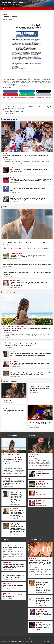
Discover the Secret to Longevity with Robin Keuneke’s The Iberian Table (43, 627)
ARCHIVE (5, 14)
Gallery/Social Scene (10, 119)
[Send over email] (27, 95)
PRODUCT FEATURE (12, 327)
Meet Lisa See (41, 493)
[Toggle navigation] (3, 9)
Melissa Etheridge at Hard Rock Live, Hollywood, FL (12, 596)
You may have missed (10, 381)
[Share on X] (44, 91)
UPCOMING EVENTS (7, 397)
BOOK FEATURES (35, 540)
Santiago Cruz (7, 400)
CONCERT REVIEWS (7, 544)
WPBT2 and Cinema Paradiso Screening (39, 107)
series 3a (5, 99)
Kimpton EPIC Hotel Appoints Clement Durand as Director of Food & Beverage (26, 243)
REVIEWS (6, 540)
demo (23, 98)
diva (26, 98)
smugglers (10, 99)
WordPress (49, 641)
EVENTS (32, 436)
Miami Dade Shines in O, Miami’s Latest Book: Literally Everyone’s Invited (44, 601)
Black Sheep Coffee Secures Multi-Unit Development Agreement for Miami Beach (39, 389)
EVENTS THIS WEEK (7, 407)
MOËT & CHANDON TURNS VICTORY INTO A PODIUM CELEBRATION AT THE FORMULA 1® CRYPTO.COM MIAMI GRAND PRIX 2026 (30, 180)
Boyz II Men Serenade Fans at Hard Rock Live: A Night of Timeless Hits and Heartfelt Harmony (13, 566)
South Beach (16, 99)
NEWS (5, 207)
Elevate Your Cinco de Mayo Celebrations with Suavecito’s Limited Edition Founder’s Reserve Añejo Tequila (30, 364)
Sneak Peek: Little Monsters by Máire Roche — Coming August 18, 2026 (44, 614)
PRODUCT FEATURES (10, 436)
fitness (29, 98)
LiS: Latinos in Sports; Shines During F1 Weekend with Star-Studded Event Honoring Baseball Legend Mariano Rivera (28, 199)
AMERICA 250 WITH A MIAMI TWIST (43, 484)
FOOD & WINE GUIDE (14, 253)
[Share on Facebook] (10, 91)
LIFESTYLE (5, 327)
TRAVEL (15, 281)
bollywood (10, 98)
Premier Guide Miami (12, 3)
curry (20, 98)
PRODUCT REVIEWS (9, 292)
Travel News (20, 281)
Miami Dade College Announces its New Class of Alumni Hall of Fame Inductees (27, 265)
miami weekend (41, 98)
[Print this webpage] (44, 95)
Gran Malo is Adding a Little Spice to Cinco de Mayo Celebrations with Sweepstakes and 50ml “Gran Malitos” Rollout (24, 345)
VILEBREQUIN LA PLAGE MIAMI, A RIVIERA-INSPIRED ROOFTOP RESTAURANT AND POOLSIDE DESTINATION (29, 256)
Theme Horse (31, 641)
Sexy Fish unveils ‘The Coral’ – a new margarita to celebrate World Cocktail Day (40, 424)
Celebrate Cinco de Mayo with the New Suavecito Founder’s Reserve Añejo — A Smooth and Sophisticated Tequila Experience (30, 354)
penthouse (47, 98)
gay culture (34, 98)
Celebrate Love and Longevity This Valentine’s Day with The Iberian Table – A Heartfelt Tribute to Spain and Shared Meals (44, 587)
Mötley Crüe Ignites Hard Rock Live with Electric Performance (13, 577)
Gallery (5, 154)
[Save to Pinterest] (10, 95)
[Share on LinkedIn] (27, 91)
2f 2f (7, 98)
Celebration (16, 98)
